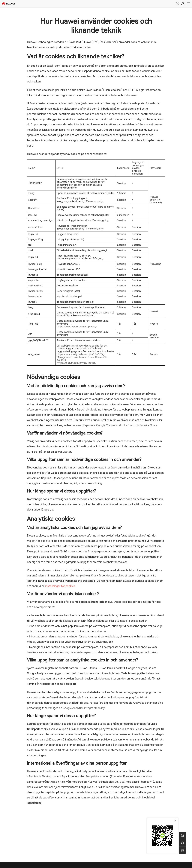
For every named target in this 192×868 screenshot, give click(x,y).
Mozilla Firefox (127, 425)
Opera (154, 425)
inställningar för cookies (60, 586)
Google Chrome (106, 425)
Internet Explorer (83, 425)
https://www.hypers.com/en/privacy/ (77, 327)
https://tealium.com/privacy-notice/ (76, 363)
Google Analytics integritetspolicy (83, 708)
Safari (143, 425)
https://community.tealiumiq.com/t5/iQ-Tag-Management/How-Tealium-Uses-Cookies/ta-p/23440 (82, 357)
